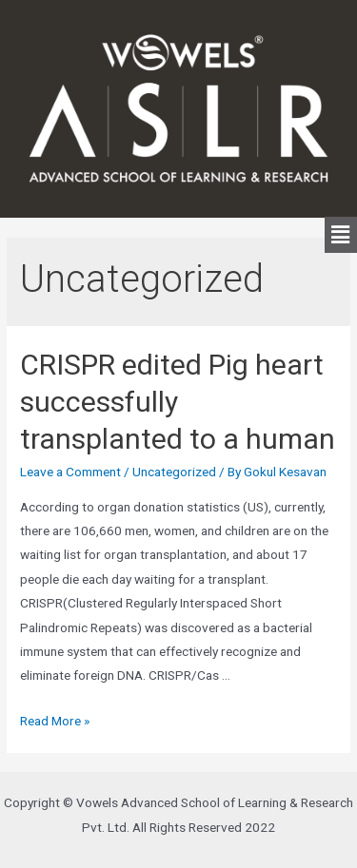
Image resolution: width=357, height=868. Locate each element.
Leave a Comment (70, 472)
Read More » (55, 721)
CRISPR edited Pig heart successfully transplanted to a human (178, 402)
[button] (341, 235)
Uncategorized (174, 472)
